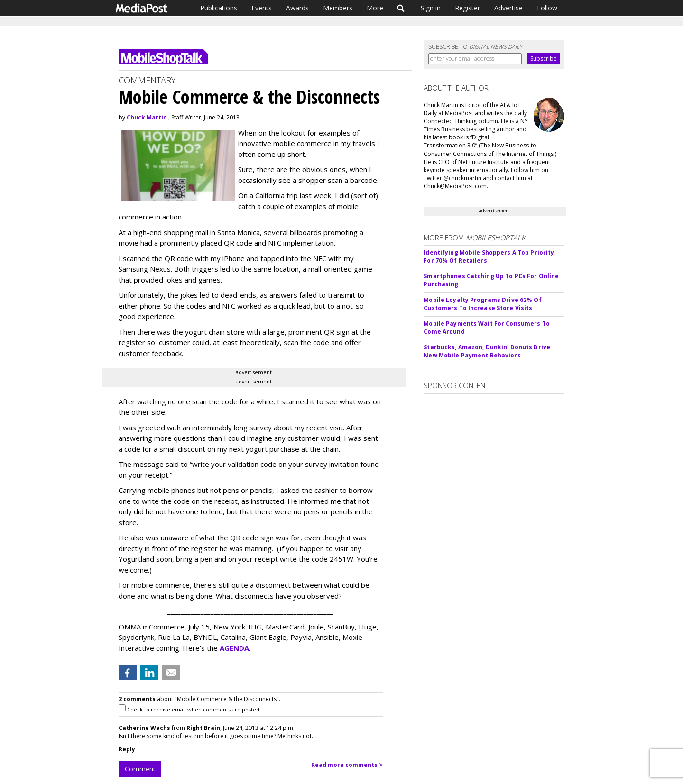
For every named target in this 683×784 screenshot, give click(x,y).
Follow (547, 8)
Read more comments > (347, 765)
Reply (127, 749)
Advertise (508, 8)
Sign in (431, 8)
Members (338, 8)
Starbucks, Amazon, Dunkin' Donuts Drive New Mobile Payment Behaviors (487, 351)
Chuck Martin (147, 117)
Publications (219, 8)
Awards (297, 8)
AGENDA (234, 648)
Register (467, 8)
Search (401, 8)
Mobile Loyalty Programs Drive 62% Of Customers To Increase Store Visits (482, 304)
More (375, 8)
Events (262, 8)
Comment (140, 769)
